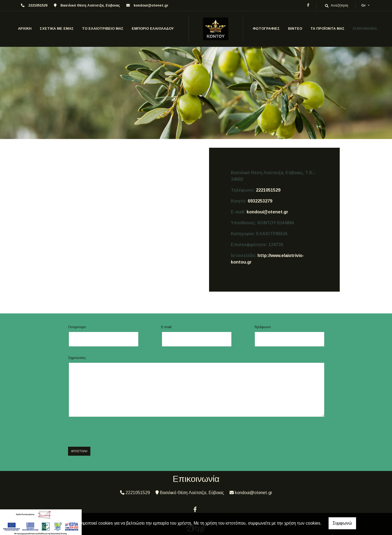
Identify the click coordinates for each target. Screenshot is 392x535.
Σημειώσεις (77, 358)
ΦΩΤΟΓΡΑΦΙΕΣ (266, 28)
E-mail (166, 327)
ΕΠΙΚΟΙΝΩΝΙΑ (365, 28)
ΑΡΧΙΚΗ (25, 28)
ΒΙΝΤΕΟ (295, 28)
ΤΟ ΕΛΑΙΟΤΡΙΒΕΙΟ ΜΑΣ (103, 28)
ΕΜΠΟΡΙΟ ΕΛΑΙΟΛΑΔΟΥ (153, 28)
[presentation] (109, 432)
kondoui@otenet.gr (151, 5)
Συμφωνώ (342, 523)
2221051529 (268, 190)
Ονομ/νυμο (77, 327)
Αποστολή (79, 451)
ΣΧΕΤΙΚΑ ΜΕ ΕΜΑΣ (57, 28)
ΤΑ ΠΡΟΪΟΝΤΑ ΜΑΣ (327, 28)
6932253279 (260, 201)
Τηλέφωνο (262, 327)
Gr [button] (364, 5)
